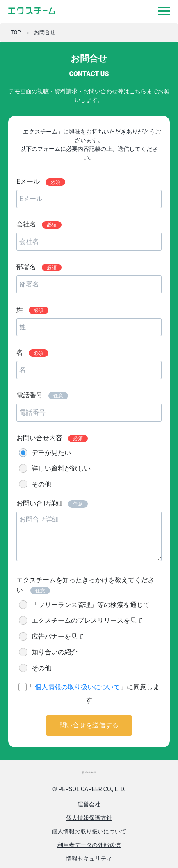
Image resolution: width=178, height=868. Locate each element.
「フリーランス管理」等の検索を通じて (91, 605)
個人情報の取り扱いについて (78, 687)
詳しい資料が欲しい (61, 468)
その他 (41, 484)
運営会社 (89, 804)
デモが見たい (51, 453)
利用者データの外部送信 (89, 845)
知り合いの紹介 (55, 652)
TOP (16, 32)
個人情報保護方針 (89, 818)
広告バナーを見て (58, 636)
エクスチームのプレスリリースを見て (87, 620)
